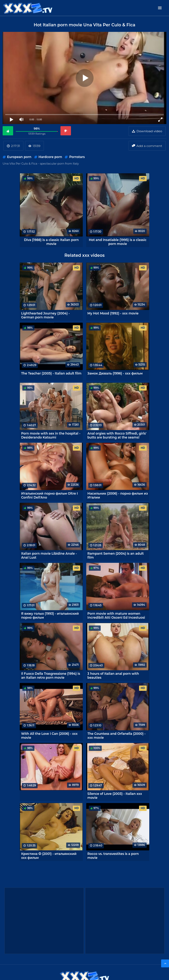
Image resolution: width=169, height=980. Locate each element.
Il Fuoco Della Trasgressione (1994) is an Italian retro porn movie (50, 676)
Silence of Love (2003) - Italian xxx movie (115, 796)
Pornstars (77, 157)
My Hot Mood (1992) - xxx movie (113, 313)
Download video (149, 131)
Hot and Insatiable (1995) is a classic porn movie (118, 242)
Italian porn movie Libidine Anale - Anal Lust (49, 555)
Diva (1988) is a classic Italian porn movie (51, 242)
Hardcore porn (50, 157)
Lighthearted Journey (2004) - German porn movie (45, 315)
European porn (19, 157)
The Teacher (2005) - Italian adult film (51, 373)
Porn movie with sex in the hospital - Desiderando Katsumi (51, 435)
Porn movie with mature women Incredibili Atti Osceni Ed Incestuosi (116, 615)
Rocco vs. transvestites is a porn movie (113, 856)
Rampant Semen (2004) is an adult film (116, 555)
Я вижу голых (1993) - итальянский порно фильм (50, 615)
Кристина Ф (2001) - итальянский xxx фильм (49, 856)
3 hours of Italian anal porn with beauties (113, 676)
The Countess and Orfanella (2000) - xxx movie (117, 736)
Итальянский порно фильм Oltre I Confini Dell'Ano (49, 495)
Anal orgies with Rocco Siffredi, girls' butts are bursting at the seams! (117, 435)
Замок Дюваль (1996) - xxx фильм (115, 373)
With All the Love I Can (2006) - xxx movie (49, 736)
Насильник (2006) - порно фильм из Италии (118, 495)
